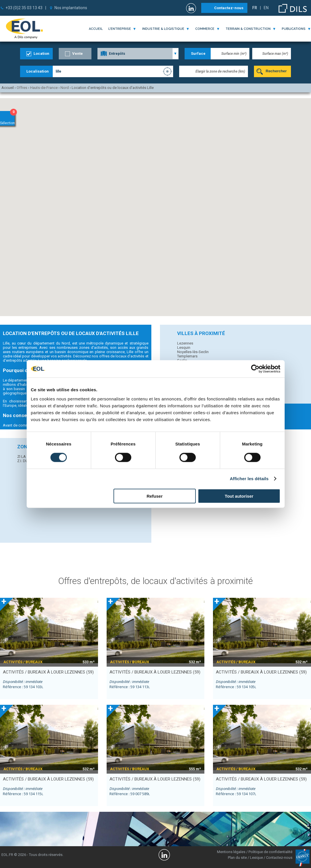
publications (294, 29)
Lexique (256, 858)
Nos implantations (71, 8)
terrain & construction (248, 29)
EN (266, 8)
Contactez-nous (229, 8)
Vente (78, 53)
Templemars (187, 356)
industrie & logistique (163, 29)
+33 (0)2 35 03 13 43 (24, 8)
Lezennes (185, 343)
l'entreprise (120, 29)
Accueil (96, 29)
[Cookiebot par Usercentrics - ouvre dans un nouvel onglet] (255, 369)
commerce (205, 29)
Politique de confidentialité (270, 852)
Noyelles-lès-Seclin (193, 352)
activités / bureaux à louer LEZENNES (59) (48, 672)
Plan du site (237, 858)
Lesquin (184, 348)
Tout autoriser (239, 496)
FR (255, 8)
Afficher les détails (249, 479)
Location (41, 53)
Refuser (154, 496)
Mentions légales (231, 852)
